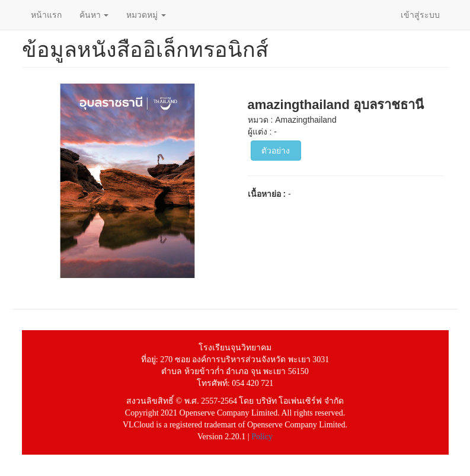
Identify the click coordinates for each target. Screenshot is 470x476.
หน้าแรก (46, 15)
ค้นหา (94, 15)
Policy (262, 437)
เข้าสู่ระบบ (420, 15)
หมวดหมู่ (146, 15)
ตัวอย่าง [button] (276, 151)
